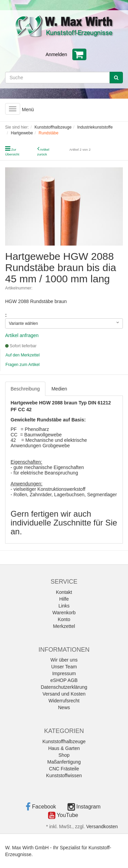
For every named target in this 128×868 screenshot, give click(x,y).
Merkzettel (64, 626)
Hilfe (64, 599)
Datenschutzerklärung (64, 687)
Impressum (64, 673)
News (64, 707)
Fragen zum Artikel (23, 365)
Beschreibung (25, 389)
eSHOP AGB (64, 680)
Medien (59, 389)
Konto (64, 619)
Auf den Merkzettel (23, 355)
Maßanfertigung (64, 762)
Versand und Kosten (64, 694)
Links (64, 606)
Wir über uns (64, 660)
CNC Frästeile (64, 769)
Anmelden (56, 54)
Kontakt (64, 592)
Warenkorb (64, 613)
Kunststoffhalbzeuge (64, 741)
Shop (64, 755)
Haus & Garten (64, 748)
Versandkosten (102, 827)
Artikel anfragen (22, 335)
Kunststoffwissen (64, 775)
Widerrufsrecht (64, 701)
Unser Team (64, 667)
